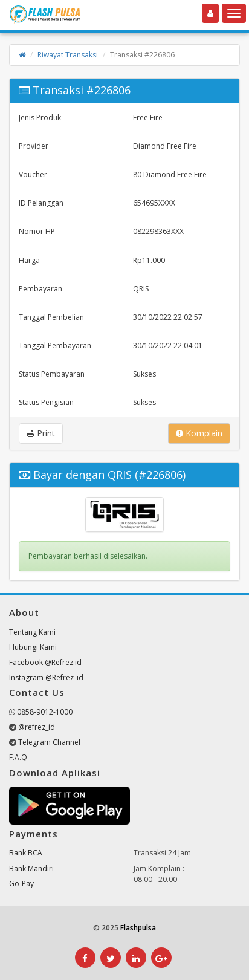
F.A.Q (18, 757)
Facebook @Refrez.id (45, 662)
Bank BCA (26, 853)
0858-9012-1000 (45, 712)
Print (41, 433)
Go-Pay (21, 884)
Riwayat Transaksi (68, 55)
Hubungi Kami (33, 647)
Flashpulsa (138, 928)
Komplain (199, 433)
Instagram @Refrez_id (46, 677)
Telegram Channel (49, 742)
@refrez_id (37, 727)
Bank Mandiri (31, 868)
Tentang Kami (32, 632)
